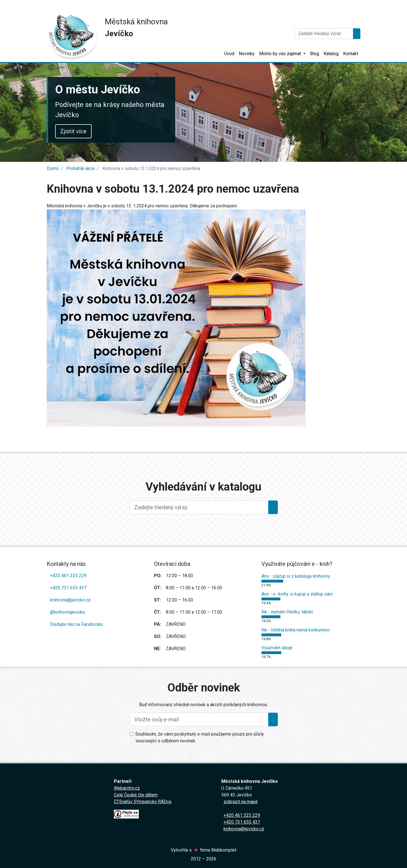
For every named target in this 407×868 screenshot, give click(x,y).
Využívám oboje (277, 648)
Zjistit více (82, 131)
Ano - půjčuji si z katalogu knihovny (296, 576)
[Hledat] (324, 34)
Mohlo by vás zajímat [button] (281, 54)
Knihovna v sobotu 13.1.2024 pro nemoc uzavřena (151, 168)
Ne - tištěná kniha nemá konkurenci (295, 630)
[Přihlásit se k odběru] (273, 719)
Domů (53, 168)
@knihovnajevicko (68, 612)
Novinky (247, 54)
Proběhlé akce (80, 168)
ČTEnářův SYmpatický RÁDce (143, 802)
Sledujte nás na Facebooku (76, 624)
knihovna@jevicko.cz (70, 600)
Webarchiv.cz (127, 788)
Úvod (229, 54)
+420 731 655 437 (68, 588)
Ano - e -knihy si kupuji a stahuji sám (297, 594)
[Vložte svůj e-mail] (199, 719)
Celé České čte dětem (136, 795)
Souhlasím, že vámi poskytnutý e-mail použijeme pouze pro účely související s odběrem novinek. (200, 737)
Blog (315, 54)
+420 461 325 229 (68, 576)
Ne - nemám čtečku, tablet (287, 612)
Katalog (331, 54)
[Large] (199, 507)
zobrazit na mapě (241, 802)
